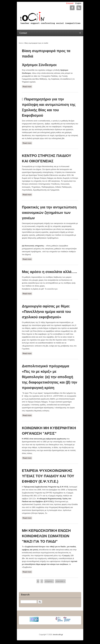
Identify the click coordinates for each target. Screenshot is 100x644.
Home (21, 43)
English (78, 3)
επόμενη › (49, 581)
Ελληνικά (70, 3)
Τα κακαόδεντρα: (51, 289)
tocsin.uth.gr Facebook (72, 8)
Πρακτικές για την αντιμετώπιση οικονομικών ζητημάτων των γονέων (49, 213)
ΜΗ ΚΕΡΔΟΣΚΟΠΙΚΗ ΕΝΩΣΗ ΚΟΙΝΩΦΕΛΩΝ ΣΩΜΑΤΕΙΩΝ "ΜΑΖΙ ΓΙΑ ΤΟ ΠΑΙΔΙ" (46, 536)
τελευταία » (60, 581)
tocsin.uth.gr (58, 635)
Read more (27, 86)
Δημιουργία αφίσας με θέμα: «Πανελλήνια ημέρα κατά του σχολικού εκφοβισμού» (46, 312)
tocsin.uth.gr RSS (79, 8)
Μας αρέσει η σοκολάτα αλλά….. (49, 272)
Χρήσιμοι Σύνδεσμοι (39, 65)
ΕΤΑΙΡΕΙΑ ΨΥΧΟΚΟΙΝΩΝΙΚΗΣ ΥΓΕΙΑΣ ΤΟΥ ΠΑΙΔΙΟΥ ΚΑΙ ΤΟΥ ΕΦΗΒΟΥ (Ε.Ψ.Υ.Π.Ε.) (48, 476)
